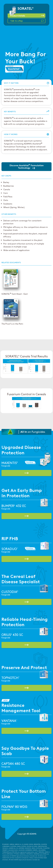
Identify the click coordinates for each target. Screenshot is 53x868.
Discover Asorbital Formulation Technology (27, 166)
